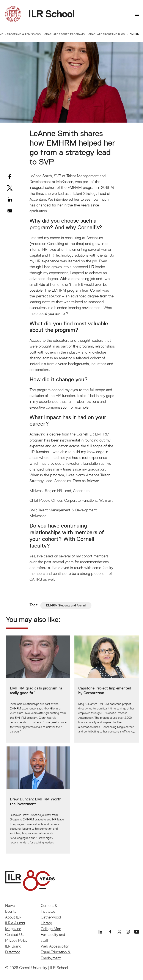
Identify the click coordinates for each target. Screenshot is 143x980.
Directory (12, 952)
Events (11, 911)
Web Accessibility (55, 946)
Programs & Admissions (24, 34)
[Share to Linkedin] (10, 199)
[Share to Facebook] (10, 177)
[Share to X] (10, 188)
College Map (51, 929)
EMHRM (135, 34)
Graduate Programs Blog (107, 34)
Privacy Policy (16, 940)
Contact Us (14, 935)
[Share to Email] (10, 211)
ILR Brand (13, 946)
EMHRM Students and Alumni (66, 605)
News (10, 905)
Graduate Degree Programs (65, 34)
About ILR (13, 917)
